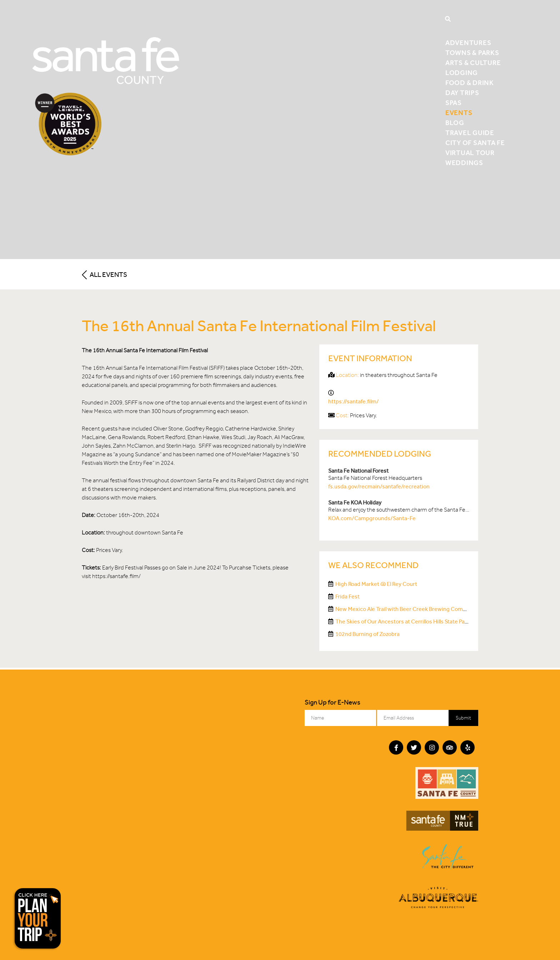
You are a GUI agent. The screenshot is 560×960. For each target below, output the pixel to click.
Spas (454, 103)
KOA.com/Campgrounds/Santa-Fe (372, 518)
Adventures (468, 43)
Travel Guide (470, 133)
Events (459, 113)
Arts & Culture (473, 63)
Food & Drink (470, 83)
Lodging (462, 73)
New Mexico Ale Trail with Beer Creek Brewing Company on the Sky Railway (429, 609)
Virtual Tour (470, 153)
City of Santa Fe (475, 143)
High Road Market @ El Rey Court (376, 584)
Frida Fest (347, 596)
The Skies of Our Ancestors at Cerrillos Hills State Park (402, 621)
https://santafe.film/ (354, 401)
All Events (104, 275)
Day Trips (462, 93)
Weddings (464, 163)
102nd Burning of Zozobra (367, 634)
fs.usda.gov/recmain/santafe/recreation (379, 486)
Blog (455, 123)
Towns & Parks (472, 53)
